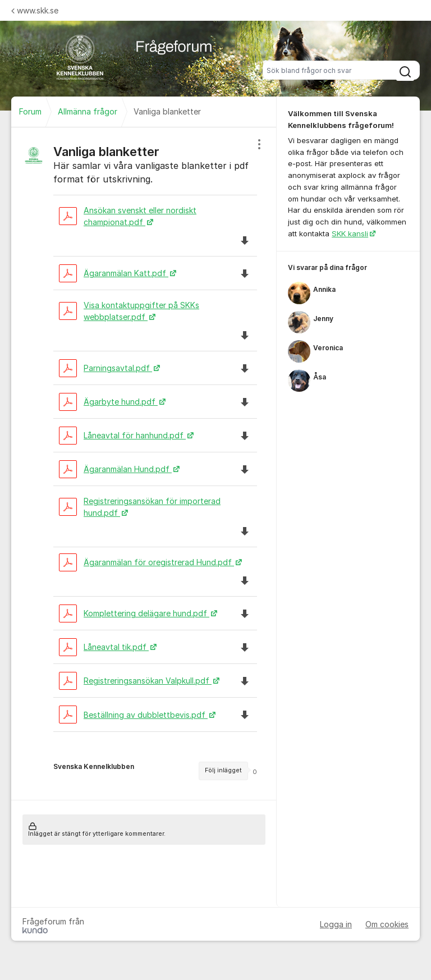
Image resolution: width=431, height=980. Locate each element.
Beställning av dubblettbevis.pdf (133, 715)
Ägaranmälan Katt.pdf (114, 273)
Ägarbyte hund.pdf (108, 402)
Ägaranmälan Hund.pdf (115, 469)
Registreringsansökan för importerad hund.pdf (140, 507)
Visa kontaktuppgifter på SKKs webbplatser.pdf (129, 311)
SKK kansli (350, 233)
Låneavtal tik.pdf (104, 647)
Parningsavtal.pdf (106, 368)
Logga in (336, 924)
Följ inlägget (223, 770)
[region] (144, 464)
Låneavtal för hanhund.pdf (122, 435)
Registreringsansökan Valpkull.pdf (135, 681)
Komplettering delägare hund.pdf (134, 613)
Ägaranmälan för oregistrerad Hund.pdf (146, 562)
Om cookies (387, 924)
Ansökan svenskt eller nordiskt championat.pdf (128, 216)
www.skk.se (35, 10)
